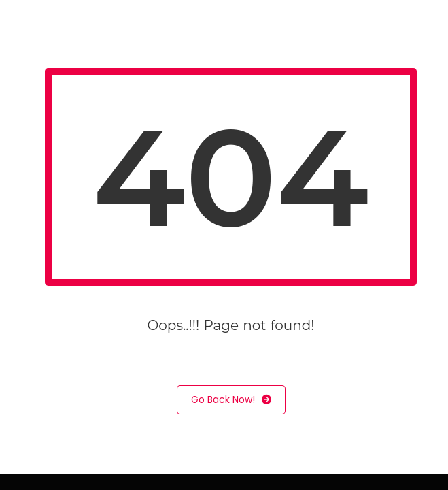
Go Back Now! (231, 400)
